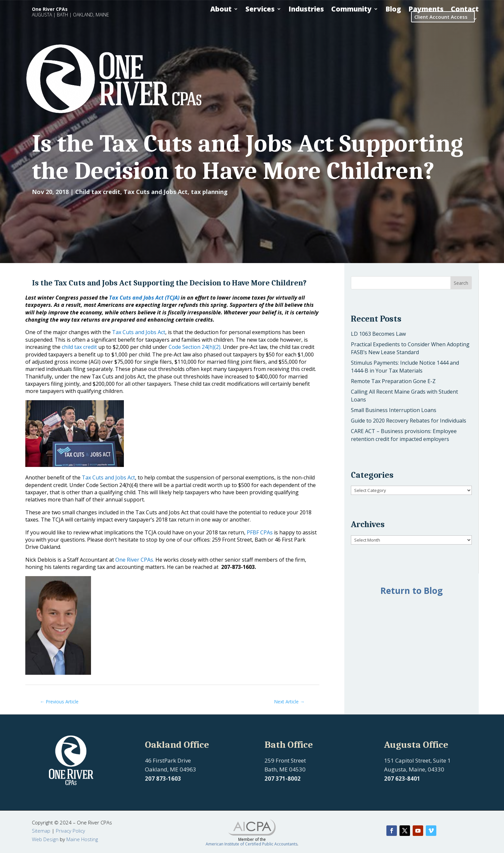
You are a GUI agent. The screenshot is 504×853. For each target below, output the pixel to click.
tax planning (209, 192)
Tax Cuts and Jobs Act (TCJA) (144, 298)
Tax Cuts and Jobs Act (156, 192)
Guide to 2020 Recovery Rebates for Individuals (409, 421)
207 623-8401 (402, 779)
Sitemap (41, 831)
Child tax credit (98, 192)
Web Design (45, 839)
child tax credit (79, 347)
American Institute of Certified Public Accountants (252, 844)
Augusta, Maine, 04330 (414, 769)
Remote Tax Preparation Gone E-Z (393, 381)
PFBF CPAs (260, 532)
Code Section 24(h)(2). (195, 347)
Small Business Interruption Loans (394, 410)
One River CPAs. (135, 560)
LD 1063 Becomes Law (378, 334)
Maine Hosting (82, 839)
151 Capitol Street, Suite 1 (417, 760)
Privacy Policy (70, 831)
